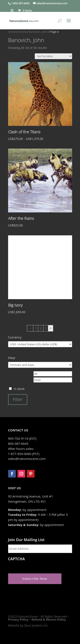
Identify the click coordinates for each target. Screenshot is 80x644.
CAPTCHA (17, 559)
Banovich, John (38, 32)
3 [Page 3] (46, 328)
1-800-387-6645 (20, 3)
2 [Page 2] (41, 328)
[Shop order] (53, 56)
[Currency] (40, 344)
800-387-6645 (18, 444)
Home (12, 32)
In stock (19, 389)
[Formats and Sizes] (40, 365)
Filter (18, 399)
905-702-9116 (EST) (22, 438)
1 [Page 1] (36, 328)
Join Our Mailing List (26, 540)
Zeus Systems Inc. (36, 625)
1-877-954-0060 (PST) (24, 454)
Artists (22, 32)
